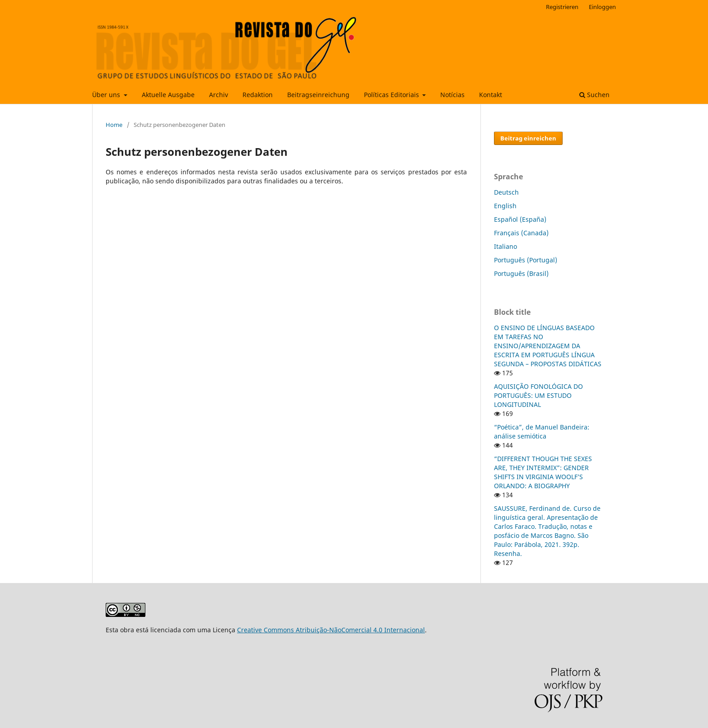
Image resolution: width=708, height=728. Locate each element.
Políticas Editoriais (392, 95)
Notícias (452, 95)
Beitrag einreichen (528, 138)
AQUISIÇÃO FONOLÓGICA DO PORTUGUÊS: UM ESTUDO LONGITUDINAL (538, 395)
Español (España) (520, 219)
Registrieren (562, 7)
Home (114, 125)
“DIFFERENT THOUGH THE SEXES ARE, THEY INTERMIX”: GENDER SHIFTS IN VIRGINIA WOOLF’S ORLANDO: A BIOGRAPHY (543, 472)
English (505, 206)
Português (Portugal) (526, 260)
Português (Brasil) (521, 273)
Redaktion (258, 95)
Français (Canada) (521, 233)
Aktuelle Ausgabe (168, 95)
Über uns (107, 95)
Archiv (219, 95)
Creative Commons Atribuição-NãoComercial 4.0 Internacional (331, 630)
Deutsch (506, 192)
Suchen (594, 95)
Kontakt (491, 95)
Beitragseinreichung (318, 95)
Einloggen (602, 7)
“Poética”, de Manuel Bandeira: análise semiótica (542, 432)
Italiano (505, 246)
